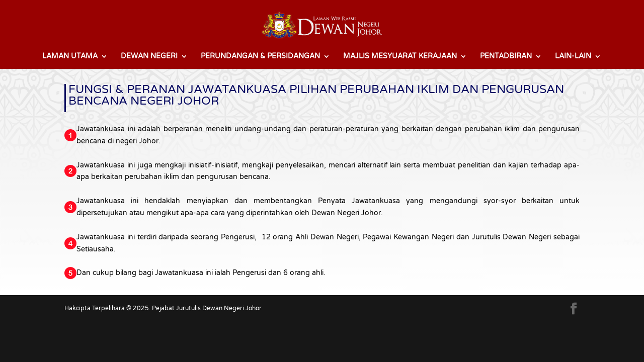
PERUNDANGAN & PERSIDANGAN (260, 57)
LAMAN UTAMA (70, 57)
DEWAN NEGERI (149, 57)
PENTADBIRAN (506, 57)
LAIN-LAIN (573, 57)
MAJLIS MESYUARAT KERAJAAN (400, 57)
